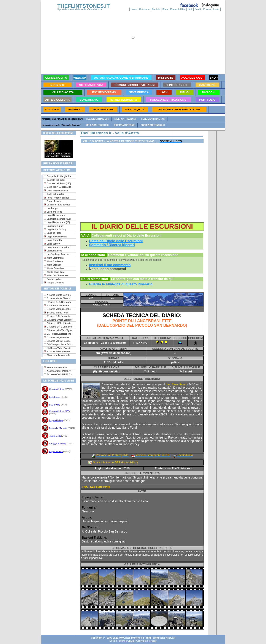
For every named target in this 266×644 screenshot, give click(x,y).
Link (190, 9)
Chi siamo (144, 9)
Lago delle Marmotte (58, 428)
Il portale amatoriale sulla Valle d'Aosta (80, 10)
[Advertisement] (57, 473)
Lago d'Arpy (55, 405)
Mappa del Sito (178, 9)
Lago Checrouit (56, 451)
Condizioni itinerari (153, 119)
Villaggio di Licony (58, 444)
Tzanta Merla (55, 436)
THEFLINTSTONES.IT (84, 6)
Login (216, 9)
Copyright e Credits (146, 641)
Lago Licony (55, 397)
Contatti (156, 9)
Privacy (207, 9)
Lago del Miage (56, 420)
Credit (198, 9)
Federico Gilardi (126, 641)
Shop (165, 9)
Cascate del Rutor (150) (60, 411)
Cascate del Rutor (57, 389)
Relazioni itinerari (98, 119)
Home (134, 9)
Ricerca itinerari (125, 119)
